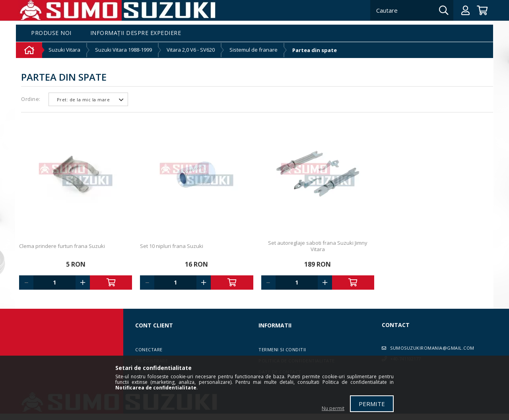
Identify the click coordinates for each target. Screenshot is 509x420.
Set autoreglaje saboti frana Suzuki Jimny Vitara (318, 246)
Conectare (149, 349)
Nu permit (333, 408)
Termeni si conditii (282, 349)
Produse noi (51, 33)
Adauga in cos (111, 283)
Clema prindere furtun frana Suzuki (62, 246)
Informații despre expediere (136, 33)
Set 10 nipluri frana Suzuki (172, 246)
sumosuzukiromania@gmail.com (432, 348)
